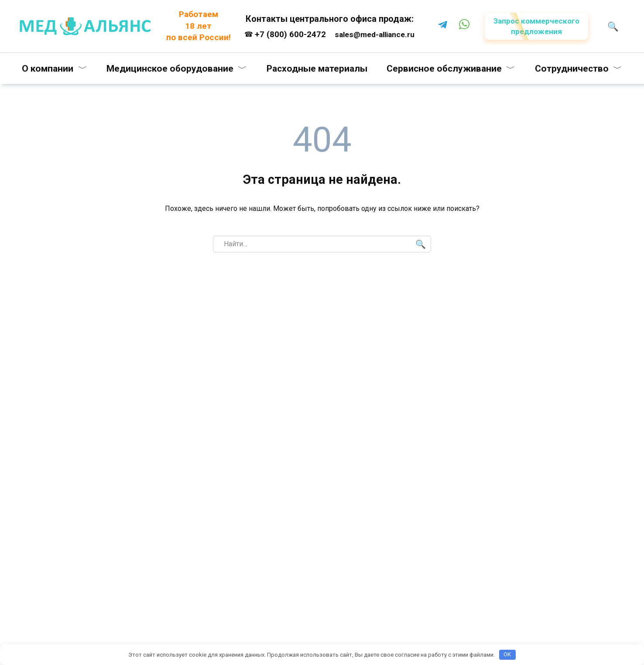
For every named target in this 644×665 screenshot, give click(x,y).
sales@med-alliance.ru (375, 34)
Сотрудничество (572, 69)
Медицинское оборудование (170, 69)
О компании (48, 69)
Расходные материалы (317, 69)
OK (507, 654)
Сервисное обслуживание (444, 69)
